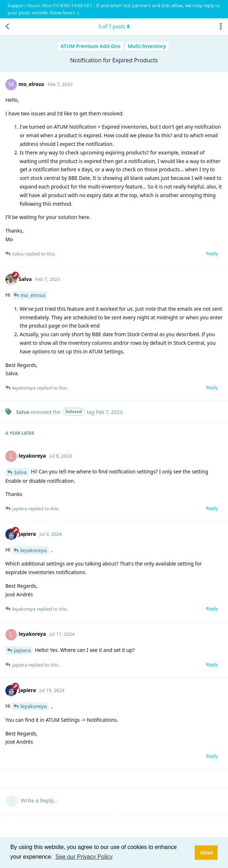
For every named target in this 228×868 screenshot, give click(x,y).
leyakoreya (34, 550)
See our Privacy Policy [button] (84, 857)
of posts (114, 26)
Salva (20, 472)
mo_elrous (33, 295)
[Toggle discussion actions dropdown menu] (221, 27)
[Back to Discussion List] (7, 27)
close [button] (206, 853)
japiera (22, 650)
